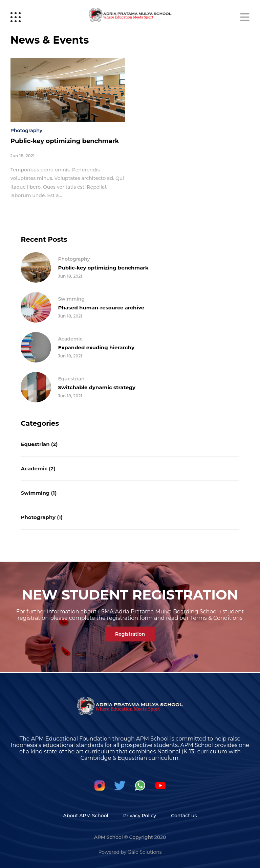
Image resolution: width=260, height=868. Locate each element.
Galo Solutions (145, 852)
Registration (130, 634)
